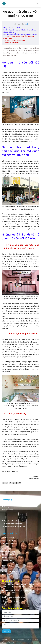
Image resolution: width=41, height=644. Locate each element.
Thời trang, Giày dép (8, 538)
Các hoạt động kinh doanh (9, 521)
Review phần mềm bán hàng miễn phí (12, 524)
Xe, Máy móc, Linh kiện (8, 563)
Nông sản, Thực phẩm (8, 555)
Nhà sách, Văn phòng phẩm (10, 571)
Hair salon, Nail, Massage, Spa (10, 552)
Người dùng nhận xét (8, 507)
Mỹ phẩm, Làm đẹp (7, 549)
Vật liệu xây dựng (7, 560)
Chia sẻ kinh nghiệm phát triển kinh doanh (14, 527)
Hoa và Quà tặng (7, 574)
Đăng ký (6, 631)
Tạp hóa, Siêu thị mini (8, 543)
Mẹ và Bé (4, 569)
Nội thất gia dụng (7, 566)
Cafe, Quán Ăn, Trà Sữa (9, 540)
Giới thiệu (5, 504)
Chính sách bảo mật (8, 510)
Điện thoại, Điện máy (8, 546)
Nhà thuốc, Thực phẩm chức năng (12, 557)
